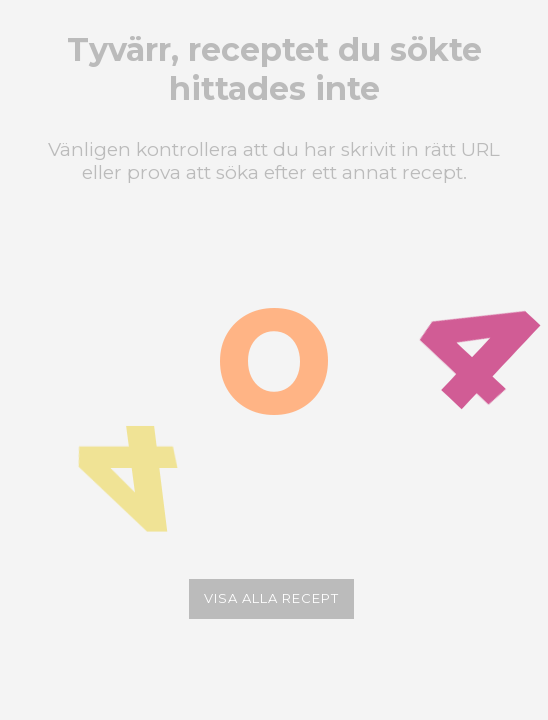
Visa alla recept (271, 598)
